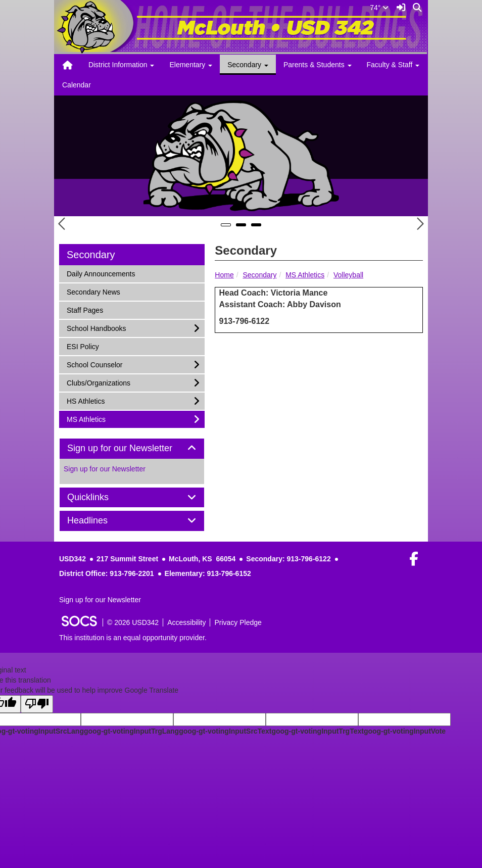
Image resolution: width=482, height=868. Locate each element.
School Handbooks (96, 328)
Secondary (259, 275)
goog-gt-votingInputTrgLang (131, 731)
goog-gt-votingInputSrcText (225, 731)
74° (379, 8)
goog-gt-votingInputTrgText (317, 731)
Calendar (77, 85)
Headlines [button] (99, 521)
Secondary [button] (248, 65)
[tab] (132, 449)
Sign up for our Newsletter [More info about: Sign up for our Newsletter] (105, 469)
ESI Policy (83, 346)
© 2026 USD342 (133, 622)
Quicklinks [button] (99, 497)
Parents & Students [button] (318, 65)
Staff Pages (85, 309)
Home (224, 275)
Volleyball (348, 275)
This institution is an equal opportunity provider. (133, 638)
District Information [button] (122, 65)
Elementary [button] (191, 65)
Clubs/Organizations (98, 382)
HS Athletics (85, 400)
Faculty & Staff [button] (393, 65)
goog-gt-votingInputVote (405, 731)
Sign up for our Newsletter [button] (131, 448)
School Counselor (94, 364)
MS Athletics (305, 275)
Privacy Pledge (238, 622)
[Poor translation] (37, 704)
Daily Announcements (101, 273)
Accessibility (186, 622)
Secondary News (93, 291)
